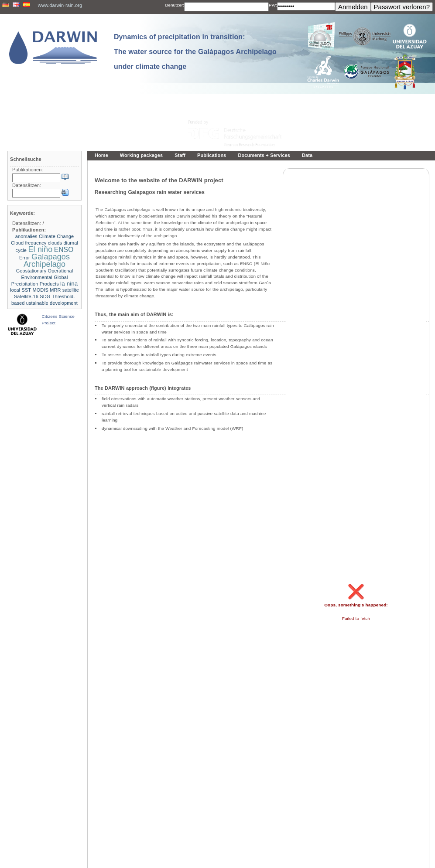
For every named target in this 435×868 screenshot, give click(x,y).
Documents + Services (264, 155)
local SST (21, 290)
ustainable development (52, 303)
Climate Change (56, 236)
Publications (212, 155)
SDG (45, 296)
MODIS (40, 290)
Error (25, 258)
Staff (180, 155)
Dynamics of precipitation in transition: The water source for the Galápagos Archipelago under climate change (195, 52)
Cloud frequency (29, 243)
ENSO (64, 250)
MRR (55, 290)
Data (307, 155)
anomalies (26, 236)
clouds (55, 243)
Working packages (141, 155)
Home (101, 155)
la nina (69, 284)
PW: (273, 5)
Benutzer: (175, 5)
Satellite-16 (26, 296)
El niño (40, 249)
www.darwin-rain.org (60, 5)
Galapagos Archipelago (47, 260)
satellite (71, 290)
